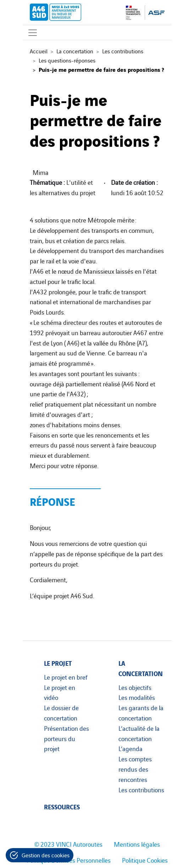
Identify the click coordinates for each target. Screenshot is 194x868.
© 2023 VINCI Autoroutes (68, 844)
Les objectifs (135, 687)
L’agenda (131, 748)
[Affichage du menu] (33, 33)
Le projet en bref (66, 677)
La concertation (75, 51)
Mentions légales (137, 844)
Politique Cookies (145, 860)
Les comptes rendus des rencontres (135, 769)
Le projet (58, 663)
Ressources (62, 806)
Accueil (39, 51)
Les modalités (137, 697)
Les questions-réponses (67, 60)
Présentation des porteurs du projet (66, 738)
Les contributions (123, 51)
